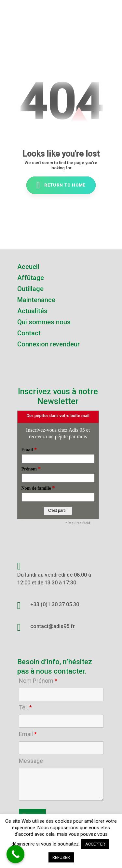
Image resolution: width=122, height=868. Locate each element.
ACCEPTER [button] (95, 844)
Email (28, 734)
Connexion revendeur (48, 344)
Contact (29, 333)
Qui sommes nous (44, 322)
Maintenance (36, 300)
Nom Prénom (38, 681)
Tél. (25, 707)
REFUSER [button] (61, 857)
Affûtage (31, 278)
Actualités (32, 311)
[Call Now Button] (15, 854)
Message (31, 761)
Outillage (30, 289)
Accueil (28, 267)
